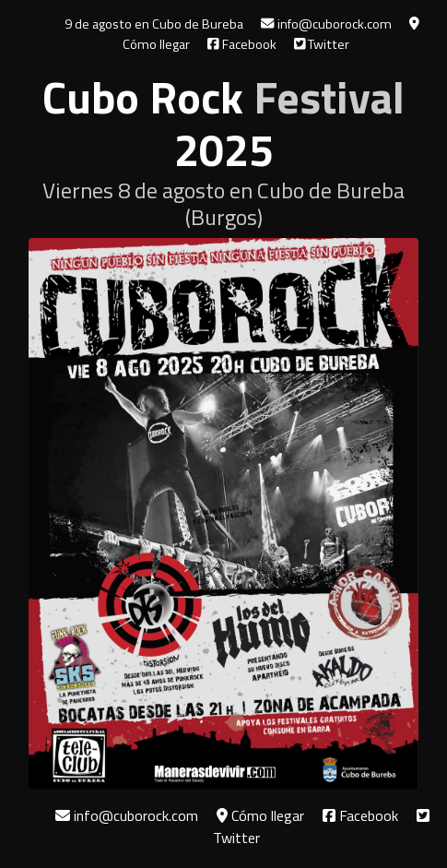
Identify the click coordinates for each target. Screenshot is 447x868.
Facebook (242, 44)
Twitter (322, 44)
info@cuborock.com (326, 24)
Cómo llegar (260, 815)
